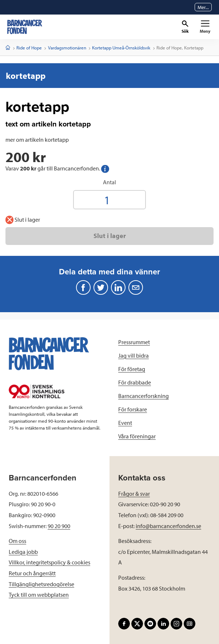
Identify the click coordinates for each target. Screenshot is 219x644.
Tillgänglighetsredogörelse (41, 584)
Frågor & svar (134, 494)
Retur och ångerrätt (32, 573)
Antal (109, 182)
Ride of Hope (29, 48)
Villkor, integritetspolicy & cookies (49, 562)
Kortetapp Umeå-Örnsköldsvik (121, 48)
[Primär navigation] (205, 27)
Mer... (203, 7)
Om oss (17, 541)
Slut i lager (110, 236)
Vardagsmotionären (67, 48)
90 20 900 (59, 526)
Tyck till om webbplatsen (39, 595)
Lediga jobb (23, 552)
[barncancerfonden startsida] (25, 27)
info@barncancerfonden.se (168, 526)
